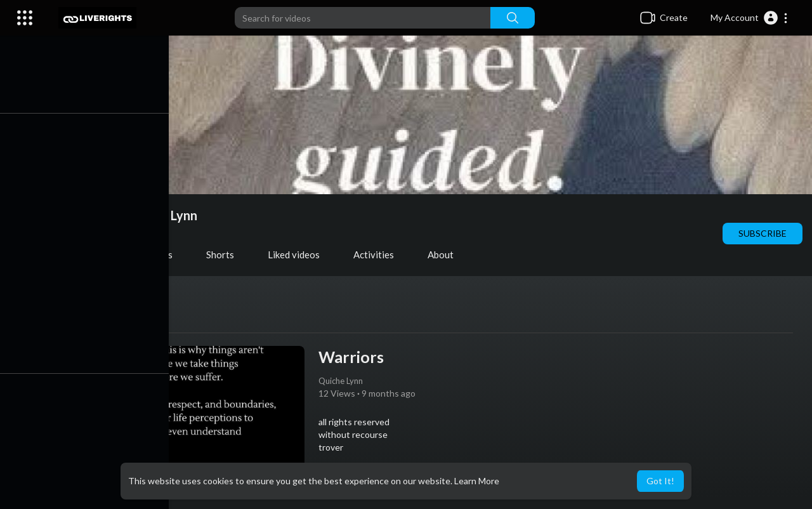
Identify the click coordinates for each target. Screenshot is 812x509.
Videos (91, 255)
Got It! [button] (660, 481)
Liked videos (299, 255)
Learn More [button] (477, 481)
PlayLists (159, 255)
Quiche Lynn (168, 215)
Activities (379, 255)
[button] (750, 18)
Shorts (226, 255)
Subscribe (763, 233)
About (446, 255)
